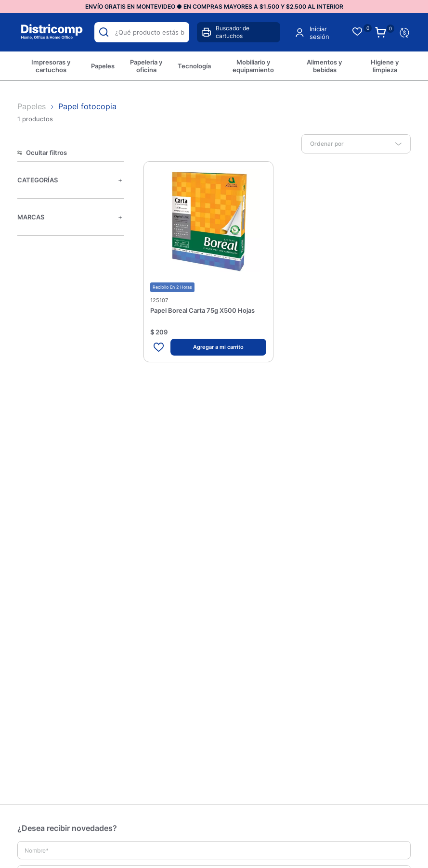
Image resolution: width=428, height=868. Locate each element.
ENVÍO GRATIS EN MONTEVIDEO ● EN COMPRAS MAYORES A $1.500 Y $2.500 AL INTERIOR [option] (214, 6)
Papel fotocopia (87, 106)
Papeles (33, 106)
